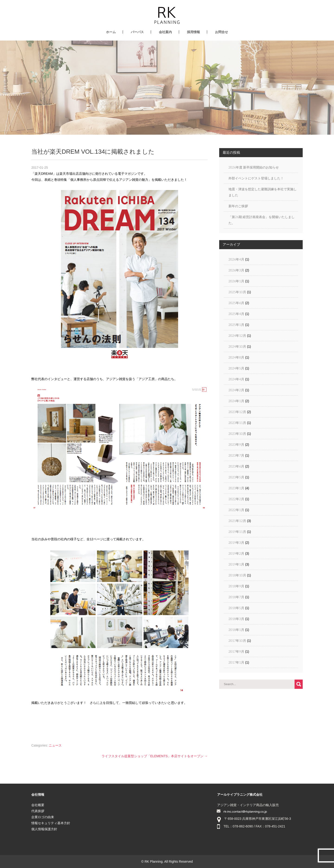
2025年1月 (236, 325)
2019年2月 (236, 553)
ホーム (111, 32)
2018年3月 (236, 619)
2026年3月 (236, 270)
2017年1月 (236, 662)
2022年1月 (236, 510)
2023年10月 (237, 434)
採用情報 (193, 32)
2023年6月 (236, 466)
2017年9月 (236, 651)
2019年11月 (237, 532)
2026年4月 (236, 259)
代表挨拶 (38, 811)
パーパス (137, 32)
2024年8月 (236, 357)
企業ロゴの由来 (43, 817)
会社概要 (38, 805)
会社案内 (165, 32)
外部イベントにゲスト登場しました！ (256, 178)
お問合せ (222, 32)
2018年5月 (236, 608)
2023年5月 (236, 477)
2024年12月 (237, 335)
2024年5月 (236, 368)
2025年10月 (237, 292)
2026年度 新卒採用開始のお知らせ (254, 167)
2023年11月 (237, 423)
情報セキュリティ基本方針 (51, 823)
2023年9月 (236, 444)
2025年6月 (236, 303)
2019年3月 (236, 542)
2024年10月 (237, 346)
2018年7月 (236, 597)
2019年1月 (236, 564)
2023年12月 (237, 412)
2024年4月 (236, 379)
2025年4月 (236, 314)
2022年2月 (236, 499)
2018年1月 (236, 630)
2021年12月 (237, 521)
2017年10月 (237, 641)
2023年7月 (236, 455)
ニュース (55, 745)
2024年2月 (236, 390)
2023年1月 (236, 488)
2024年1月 (236, 401)
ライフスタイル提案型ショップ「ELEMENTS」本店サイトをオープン (155, 756)
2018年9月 (236, 586)
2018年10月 (237, 575)
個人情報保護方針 (44, 829)
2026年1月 (236, 281)
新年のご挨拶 (238, 206)
